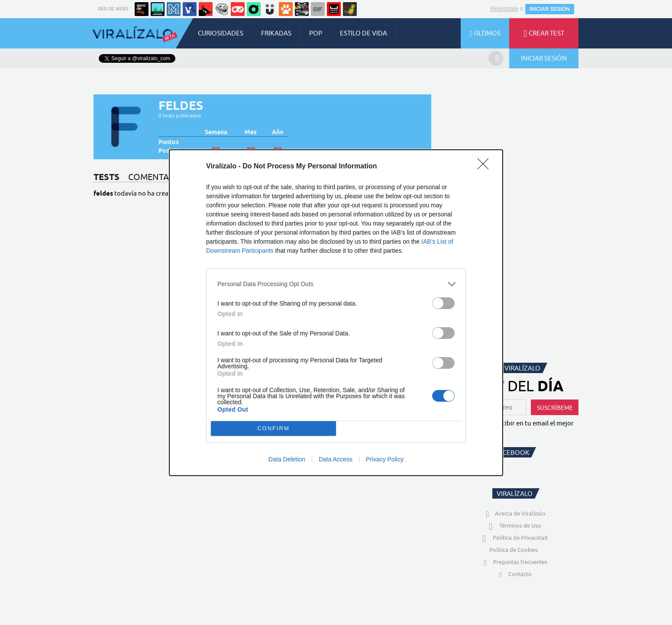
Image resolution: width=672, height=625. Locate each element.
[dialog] (336, 313)
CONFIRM (273, 428)
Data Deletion (287, 459)
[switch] (443, 303)
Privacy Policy (385, 459)
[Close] (486, 167)
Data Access (336, 459)
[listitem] (336, 284)
